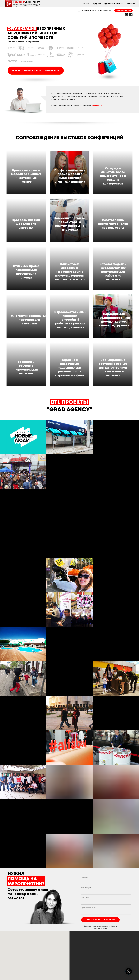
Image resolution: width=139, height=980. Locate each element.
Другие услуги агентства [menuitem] (114, 3)
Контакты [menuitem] (131, 3)
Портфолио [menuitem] (96, 3)
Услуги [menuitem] (86, 3)
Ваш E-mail (85, 868)
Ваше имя (85, 848)
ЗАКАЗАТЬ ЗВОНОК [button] (124, 11)
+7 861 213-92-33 (97, 10)
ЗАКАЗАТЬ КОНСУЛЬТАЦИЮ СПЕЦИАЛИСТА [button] (36, 71)
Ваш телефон (86, 858)
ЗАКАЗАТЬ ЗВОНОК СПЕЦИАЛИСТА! (100, 890)
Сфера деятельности (88, 878)
